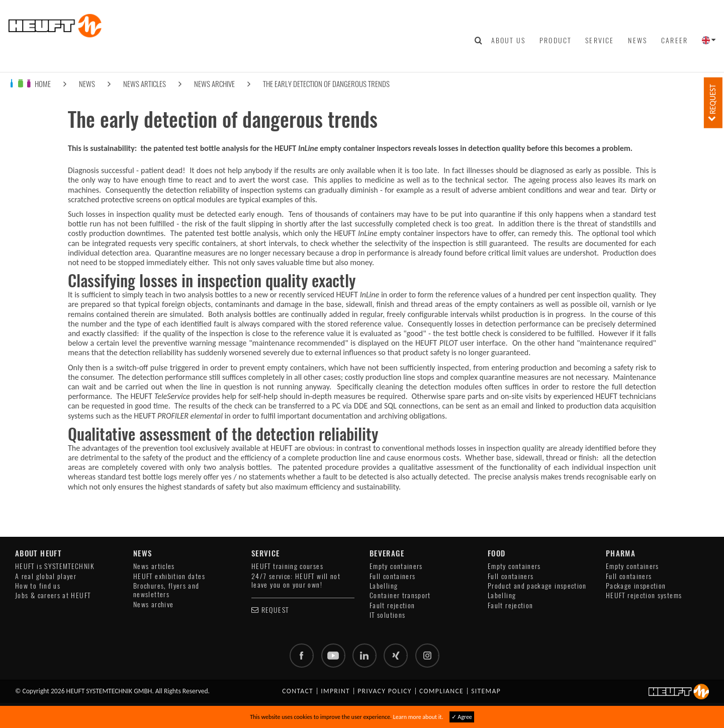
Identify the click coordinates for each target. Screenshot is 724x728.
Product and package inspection (537, 586)
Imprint (335, 691)
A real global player (46, 576)
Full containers (392, 576)
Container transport (400, 595)
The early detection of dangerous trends (326, 84)
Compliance (441, 691)
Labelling (384, 586)
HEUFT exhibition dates (169, 576)
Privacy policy (385, 691)
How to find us (38, 586)
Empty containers (396, 566)
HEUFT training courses (287, 566)
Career (674, 40)
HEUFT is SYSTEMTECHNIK (55, 566)
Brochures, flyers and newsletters (166, 590)
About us (508, 40)
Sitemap (486, 691)
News (638, 40)
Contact (298, 691)
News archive (214, 84)
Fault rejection (392, 605)
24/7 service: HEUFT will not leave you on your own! (296, 581)
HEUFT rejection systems (644, 595)
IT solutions (387, 615)
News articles (145, 84)
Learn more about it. (418, 717)
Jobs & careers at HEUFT (53, 595)
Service (600, 40)
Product (555, 40)
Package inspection (636, 586)
